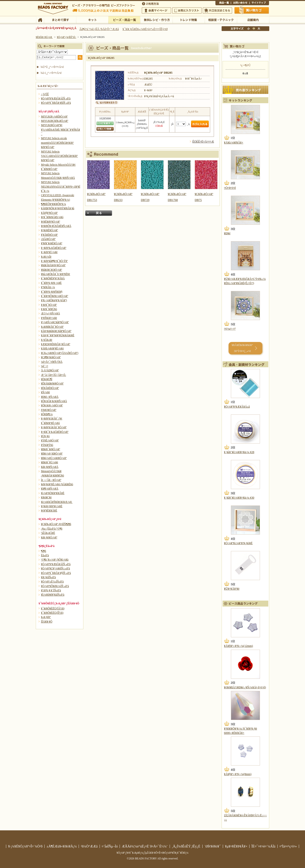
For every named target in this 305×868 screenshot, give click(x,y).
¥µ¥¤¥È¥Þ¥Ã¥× (259, 3)
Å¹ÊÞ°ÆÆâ (253, 20)
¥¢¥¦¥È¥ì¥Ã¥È (49, 511)
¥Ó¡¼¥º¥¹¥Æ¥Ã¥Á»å (237, 407)
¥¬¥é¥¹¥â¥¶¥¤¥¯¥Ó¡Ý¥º (54, 261)
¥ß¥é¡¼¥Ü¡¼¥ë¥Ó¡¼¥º (54, 458)
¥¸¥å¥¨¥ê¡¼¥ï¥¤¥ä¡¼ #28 (239, 452)
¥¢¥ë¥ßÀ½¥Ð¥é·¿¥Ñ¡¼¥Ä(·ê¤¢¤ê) (245, 687)
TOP (40, 20)
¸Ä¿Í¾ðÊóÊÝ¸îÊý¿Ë (186, 846)
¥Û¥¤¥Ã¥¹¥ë (232, 589)
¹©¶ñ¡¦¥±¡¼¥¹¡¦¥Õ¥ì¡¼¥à (55, 560)
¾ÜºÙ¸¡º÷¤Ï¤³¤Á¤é (52, 67)
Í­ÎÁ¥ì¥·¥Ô (47, 622)
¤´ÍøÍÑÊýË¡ (151, 3)
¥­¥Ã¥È (92, 20)
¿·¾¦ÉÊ (45, 94)
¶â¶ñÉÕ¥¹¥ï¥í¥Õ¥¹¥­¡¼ (53, 204)
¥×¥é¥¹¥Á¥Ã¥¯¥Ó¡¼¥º (54, 427)
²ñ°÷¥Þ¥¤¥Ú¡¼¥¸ (156, 10)
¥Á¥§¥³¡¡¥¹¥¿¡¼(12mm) (238, 646)
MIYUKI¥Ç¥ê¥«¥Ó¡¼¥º (55, 121)
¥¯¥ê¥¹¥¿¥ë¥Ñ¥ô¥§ (52, 292)
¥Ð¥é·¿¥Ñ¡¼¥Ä (50, 397)
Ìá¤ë (99, 213)
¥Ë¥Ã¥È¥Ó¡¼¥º (50, 388)
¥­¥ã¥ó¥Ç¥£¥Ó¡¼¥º (52, 270)
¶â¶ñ (43, 551)
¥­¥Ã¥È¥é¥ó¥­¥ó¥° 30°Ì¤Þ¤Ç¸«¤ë (242, 348)
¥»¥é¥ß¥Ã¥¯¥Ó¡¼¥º (52, 327)
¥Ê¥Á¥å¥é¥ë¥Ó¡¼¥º (52, 383)
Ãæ (254, 29)
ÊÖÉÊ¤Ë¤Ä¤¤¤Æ (203, 142)
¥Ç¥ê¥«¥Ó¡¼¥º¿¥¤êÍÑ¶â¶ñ (56, 524)
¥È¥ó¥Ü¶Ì (47, 379)
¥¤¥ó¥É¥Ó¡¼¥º (49, 230)
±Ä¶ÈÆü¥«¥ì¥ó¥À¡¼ (62, 846)
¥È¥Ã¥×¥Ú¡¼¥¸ (44, 37)
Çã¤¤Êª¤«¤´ (252, 10)
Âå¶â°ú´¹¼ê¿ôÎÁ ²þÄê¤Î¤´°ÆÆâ (99, 29)
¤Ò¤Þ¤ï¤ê (230, 188)
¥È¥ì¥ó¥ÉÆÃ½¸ (189, 20)
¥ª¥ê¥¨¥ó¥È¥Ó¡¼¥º (52, 243)
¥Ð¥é (227, 233)
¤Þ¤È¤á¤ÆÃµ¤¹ (60, 20)
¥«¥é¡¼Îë (46, 257)
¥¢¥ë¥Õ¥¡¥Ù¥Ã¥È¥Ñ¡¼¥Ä (56, 226)
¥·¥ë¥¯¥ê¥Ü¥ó (49, 309)
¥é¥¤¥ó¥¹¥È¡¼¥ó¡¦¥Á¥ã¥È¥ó (57, 484)
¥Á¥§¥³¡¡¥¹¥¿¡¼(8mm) (238, 774)
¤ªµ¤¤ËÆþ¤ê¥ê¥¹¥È (187, 10)
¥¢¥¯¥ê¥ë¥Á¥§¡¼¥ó (52, 217)
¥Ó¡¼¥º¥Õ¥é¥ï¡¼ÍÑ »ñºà (55, 586)
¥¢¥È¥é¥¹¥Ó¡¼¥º (51, 222)
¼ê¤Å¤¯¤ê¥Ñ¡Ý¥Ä (52, 362)
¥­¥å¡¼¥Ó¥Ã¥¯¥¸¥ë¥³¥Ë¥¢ (56, 274)
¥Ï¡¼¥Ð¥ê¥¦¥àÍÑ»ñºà (53, 595)
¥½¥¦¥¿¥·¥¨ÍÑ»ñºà (51, 590)
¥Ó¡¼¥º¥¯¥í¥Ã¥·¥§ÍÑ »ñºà (56, 103)
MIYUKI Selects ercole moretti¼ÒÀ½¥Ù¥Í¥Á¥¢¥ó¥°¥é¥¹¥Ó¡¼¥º (57, 143)
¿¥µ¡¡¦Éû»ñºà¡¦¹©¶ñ (52, 529)
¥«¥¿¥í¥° (46, 617)
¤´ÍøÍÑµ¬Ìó (110, 846)
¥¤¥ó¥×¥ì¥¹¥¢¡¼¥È (52, 506)
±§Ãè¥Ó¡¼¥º (48, 239)
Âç (259, 29)
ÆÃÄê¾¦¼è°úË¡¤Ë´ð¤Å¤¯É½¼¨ (145, 846)
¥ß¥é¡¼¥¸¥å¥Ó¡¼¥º (52, 454)
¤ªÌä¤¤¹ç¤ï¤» (240, 3)
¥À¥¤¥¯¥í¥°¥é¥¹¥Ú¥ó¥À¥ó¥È (58, 335)
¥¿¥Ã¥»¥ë (47, 340)
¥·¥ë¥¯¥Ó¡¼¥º (49, 305)
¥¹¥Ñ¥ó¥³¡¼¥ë (49, 318)
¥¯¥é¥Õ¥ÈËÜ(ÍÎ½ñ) (52, 613)
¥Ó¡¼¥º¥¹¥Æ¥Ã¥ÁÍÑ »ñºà (56, 98)
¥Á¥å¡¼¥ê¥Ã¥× (234, 143)
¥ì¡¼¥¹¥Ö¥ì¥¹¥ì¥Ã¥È (53, 493)
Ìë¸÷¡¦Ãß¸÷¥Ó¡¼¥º (51, 480)
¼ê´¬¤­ (45, 366)
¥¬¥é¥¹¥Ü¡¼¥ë (49, 252)
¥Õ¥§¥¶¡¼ (47, 414)
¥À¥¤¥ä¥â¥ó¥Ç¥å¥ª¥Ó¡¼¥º (56, 331)
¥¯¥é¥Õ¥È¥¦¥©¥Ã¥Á (53, 278)
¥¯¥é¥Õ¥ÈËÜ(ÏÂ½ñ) (53, 608)
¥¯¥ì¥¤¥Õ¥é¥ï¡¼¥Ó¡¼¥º (55, 296)
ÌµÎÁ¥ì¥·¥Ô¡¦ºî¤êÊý (156, 20)
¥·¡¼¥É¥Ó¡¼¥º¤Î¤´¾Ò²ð (25, 846)
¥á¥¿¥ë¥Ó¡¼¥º (49, 537)
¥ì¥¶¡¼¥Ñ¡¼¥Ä (50, 489)
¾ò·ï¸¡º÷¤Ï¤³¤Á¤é (51, 73)
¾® (249, 29)
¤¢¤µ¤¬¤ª (230, 329)
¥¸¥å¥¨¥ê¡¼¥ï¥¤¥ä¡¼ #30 (239, 498)
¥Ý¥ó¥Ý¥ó (47, 445)
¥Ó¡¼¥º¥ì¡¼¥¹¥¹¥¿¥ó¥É (238, 543)
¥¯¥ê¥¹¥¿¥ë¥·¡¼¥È (51, 283)
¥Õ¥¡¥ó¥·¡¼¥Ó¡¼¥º (52, 405)
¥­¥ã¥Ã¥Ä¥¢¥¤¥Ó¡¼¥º (53, 265)
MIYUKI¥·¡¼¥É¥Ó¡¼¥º (54, 117)
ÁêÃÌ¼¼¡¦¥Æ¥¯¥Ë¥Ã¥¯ (221, 20)
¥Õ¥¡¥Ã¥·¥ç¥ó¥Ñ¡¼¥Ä (54, 401)
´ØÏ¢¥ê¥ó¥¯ (213, 846)
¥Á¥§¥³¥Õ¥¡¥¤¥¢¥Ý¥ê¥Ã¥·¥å (58, 208)
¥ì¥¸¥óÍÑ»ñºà (48, 577)
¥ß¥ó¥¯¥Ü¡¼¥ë (50, 462)
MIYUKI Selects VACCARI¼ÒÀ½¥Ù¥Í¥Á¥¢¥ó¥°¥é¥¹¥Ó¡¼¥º (59, 156)
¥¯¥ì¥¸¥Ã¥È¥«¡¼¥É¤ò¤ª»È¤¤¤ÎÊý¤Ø (145, 29)
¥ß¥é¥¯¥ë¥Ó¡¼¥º (51, 449)
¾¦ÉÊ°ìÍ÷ (223, 3)
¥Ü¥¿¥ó (45, 436)
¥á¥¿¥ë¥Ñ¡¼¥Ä (50, 467)
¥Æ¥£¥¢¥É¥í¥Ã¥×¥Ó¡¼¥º (56, 344)
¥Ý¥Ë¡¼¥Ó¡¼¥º (50, 440)
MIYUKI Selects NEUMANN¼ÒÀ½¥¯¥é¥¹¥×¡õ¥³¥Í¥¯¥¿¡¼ (61, 186)
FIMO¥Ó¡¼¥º (49, 410)
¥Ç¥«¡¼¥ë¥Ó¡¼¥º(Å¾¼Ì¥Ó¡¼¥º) (60, 353)
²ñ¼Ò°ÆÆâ (89, 846)
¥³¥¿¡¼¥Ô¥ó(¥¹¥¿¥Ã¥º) (54, 300)
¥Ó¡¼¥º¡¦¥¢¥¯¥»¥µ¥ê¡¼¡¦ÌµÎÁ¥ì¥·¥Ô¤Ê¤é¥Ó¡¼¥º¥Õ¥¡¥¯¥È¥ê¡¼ (152, 853)
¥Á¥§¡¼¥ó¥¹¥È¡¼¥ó (52, 348)
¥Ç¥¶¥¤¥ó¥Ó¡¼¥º (51, 357)
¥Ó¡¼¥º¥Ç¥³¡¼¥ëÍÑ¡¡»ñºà (55, 568)
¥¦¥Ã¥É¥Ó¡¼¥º (49, 235)
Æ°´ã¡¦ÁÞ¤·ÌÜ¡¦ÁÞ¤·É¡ (53, 375)
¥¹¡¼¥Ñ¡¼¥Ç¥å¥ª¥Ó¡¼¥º (55, 322)
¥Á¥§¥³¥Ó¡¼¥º (49, 213)
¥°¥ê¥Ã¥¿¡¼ (48, 287)
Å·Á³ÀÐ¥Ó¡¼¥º (50, 370)
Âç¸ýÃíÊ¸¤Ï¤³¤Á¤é (217, 10)
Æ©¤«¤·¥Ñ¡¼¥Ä (50, 313)
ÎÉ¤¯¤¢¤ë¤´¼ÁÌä (263, 846)
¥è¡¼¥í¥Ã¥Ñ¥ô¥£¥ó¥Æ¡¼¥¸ (57, 502)
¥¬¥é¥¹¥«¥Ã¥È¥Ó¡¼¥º (54, 248)
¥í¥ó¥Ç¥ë (46, 497)
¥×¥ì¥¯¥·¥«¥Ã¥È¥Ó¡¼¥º (55, 432)
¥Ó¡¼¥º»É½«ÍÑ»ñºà (52, 582)
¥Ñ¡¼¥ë (45, 392)
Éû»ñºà (45, 555)
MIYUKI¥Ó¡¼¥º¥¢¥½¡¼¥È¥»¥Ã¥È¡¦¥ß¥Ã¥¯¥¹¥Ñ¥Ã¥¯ (61, 130)
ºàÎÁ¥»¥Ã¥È (48, 533)
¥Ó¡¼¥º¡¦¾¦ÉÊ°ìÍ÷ (124, 20)
